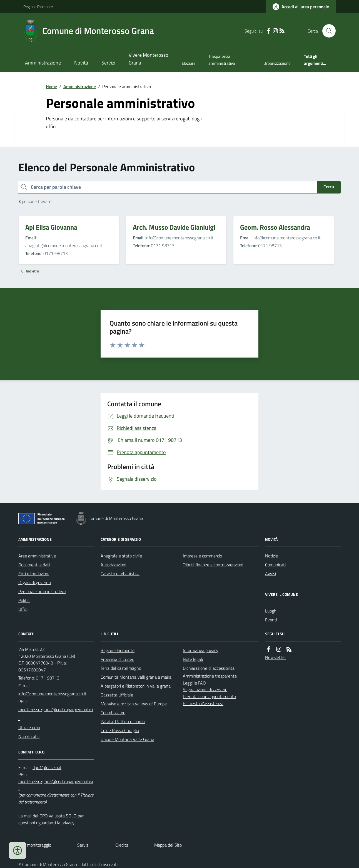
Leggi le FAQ (194, 683)
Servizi (108, 63)
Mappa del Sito (168, 845)
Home (51, 86)
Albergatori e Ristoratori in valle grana (136, 686)
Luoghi (271, 611)
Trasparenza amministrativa (222, 60)
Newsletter (276, 657)
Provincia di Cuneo (117, 659)
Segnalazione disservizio (205, 690)
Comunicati (275, 565)
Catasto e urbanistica (120, 574)
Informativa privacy (201, 650)
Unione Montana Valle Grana (127, 739)
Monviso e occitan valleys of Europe (134, 704)
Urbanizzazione (277, 63)
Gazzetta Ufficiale (117, 695)
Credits (122, 845)
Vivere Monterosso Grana (149, 59)
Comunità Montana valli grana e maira (136, 677)
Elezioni (188, 63)
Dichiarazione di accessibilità (209, 668)
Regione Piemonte (38, 7)
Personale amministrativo (42, 591)
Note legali (193, 659)
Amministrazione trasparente (210, 676)
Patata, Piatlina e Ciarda (123, 721)
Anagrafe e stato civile (121, 556)
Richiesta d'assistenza (203, 703)
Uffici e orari (29, 727)
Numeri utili (29, 736)
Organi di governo (35, 582)
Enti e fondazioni (34, 574)
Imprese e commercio (202, 556)
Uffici (23, 609)
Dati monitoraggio (35, 845)
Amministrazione (43, 63)
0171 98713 (48, 678)
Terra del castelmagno (121, 668)
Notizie (271, 556)
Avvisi (271, 574)
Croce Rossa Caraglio (120, 730)
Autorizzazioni (113, 565)
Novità (81, 63)
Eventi (271, 620)
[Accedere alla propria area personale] (301, 7)
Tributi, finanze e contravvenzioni (213, 565)
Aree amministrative (37, 556)
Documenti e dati (34, 565)
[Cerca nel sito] (327, 31)
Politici (24, 600)
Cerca (329, 187)
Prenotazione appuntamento (209, 696)
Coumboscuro (113, 713)
